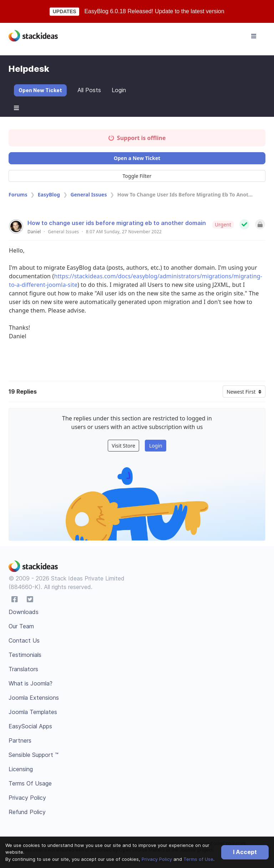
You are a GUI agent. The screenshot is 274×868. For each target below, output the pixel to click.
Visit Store (123, 446)
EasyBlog (49, 194)
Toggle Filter (137, 176)
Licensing (21, 769)
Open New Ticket (40, 90)
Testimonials (25, 655)
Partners (20, 740)
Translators (23, 669)
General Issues (88, 194)
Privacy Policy (157, 859)
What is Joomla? (31, 683)
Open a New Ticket (137, 158)
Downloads (24, 612)
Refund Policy (27, 812)
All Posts (89, 90)
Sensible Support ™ (34, 755)
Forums (18, 194)
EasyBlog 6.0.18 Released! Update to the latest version (154, 11)
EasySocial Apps (30, 726)
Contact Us (24, 640)
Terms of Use (198, 859)
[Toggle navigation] (254, 36)
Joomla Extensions (34, 698)
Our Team (21, 626)
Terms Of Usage (30, 783)
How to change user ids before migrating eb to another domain (117, 223)
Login (119, 90)
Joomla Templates (33, 712)
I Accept (245, 852)
